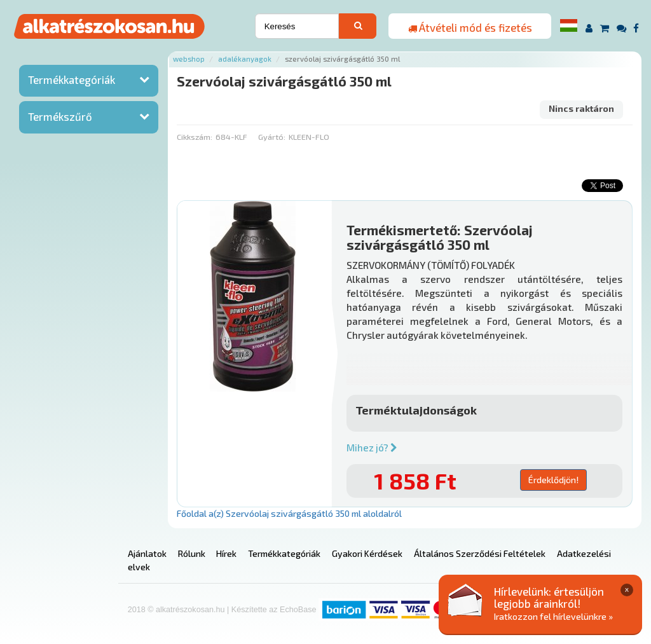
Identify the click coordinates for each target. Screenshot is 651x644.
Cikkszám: (195, 137)
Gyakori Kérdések (367, 553)
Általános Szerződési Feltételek (480, 553)
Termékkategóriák (72, 79)
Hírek (226, 553)
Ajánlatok (147, 553)
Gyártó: (272, 137)
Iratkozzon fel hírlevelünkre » (553, 616)
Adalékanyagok (245, 59)
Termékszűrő (60, 116)
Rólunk (192, 553)
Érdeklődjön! (553, 480)
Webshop (189, 59)
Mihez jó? (372, 448)
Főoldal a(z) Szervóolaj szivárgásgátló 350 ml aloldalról (289, 513)
